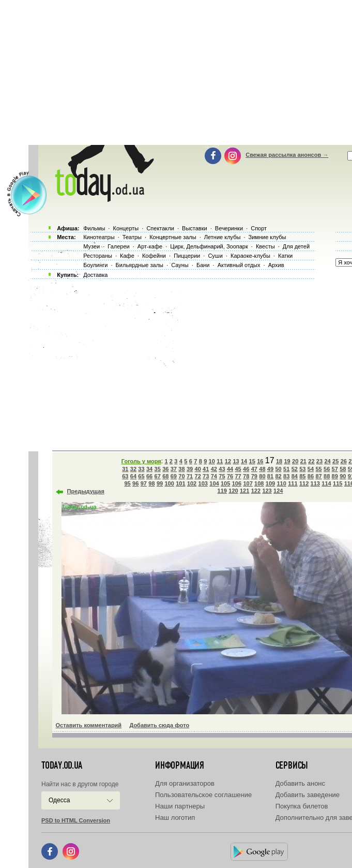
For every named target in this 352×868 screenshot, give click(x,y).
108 (259, 483)
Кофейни (154, 256)
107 (248, 483)
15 (252, 461)
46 (246, 469)
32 (133, 469)
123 (267, 491)
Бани (203, 265)
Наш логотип (175, 818)
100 (169, 483)
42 (214, 469)
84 (295, 476)
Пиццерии (187, 256)
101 (180, 483)
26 (344, 461)
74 (214, 476)
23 (319, 461)
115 (338, 483)
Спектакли (160, 228)
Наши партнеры (180, 806)
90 (343, 476)
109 (270, 483)
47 (254, 469)
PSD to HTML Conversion (76, 820)
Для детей (296, 246)
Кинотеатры (99, 237)
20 (295, 461)
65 (141, 476)
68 (165, 476)
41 (206, 469)
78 (246, 476)
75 (222, 476)
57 (335, 469)
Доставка (95, 275)
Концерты (126, 228)
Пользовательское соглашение (203, 795)
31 (125, 469)
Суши (215, 256)
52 (295, 469)
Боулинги (95, 265)
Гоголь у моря (141, 461)
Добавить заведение (308, 795)
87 (318, 476)
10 (212, 461)
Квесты (265, 246)
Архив (276, 265)
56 (327, 469)
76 (230, 476)
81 (270, 476)
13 (236, 461)
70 (181, 476)
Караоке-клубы (250, 256)
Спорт (259, 228)
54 (311, 469)
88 (327, 476)
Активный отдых (239, 265)
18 (279, 461)
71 (190, 476)
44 (230, 469)
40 (198, 469)
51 (286, 469)
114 (326, 483)
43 (222, 469)
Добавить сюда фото (159, 725)
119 (222, 491)
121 (244, 491)
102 (192, 483)
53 (302, 469)
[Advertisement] (189, 362)
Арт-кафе (150, 246)
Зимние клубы (267, 237)
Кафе (127, 256)
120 (233, 491)
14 (244, 461)
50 (278, 469)
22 (311, 461)
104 (214, 483)
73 (206, 476)
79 (254, 476)
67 (158, 476)
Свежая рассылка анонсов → (287, 155)
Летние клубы (223, 237)
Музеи (91, 246)
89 (335, 476)
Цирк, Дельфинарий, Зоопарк (209, 246)
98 (151, 483)
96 (135, 483)
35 (158, 469)
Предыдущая (86, 491)
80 (262, 476)
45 (238, 469)
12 (228, 461)
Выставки (195, 228)
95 (128, 483)
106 (237, 483)
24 (327, 461)
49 (270, 469)
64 (133, 476)
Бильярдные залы (140, 265)
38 (181, 469)
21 (303, 461)
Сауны (180, 265)
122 (256, 491)
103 (203, 483)
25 (335, 461)
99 (160, 483)
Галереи (118, 246)
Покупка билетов (302, 806)
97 (144, 483)
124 (278, 491)
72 (198, 476)
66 (149, 476)
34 (149, 469)
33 (141, 469)
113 (315, 483)
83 (286, 476)
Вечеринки (229, 228)
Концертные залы (173, 237)
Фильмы (94, 228)
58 (343, 469)
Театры (132, 237)
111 (293, 483)
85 (302, 476)
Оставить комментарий (89, 725)
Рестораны (98, 256)
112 (304, 483)
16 (260, 461)
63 (125, 476)
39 (190, 469)
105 (225, 483)
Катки (285, 256)
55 (318, 469)
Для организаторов (185, 783)
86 (311, 476)
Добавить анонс (300, 783)
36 (165, 469)
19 (287, 461)
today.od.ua (62, 766)
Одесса (59, 800)
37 (174, 469)
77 (238, 476)
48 (262, 469)
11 (220, 461)
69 (174, 476)
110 (282, 483)
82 (278, 476)
